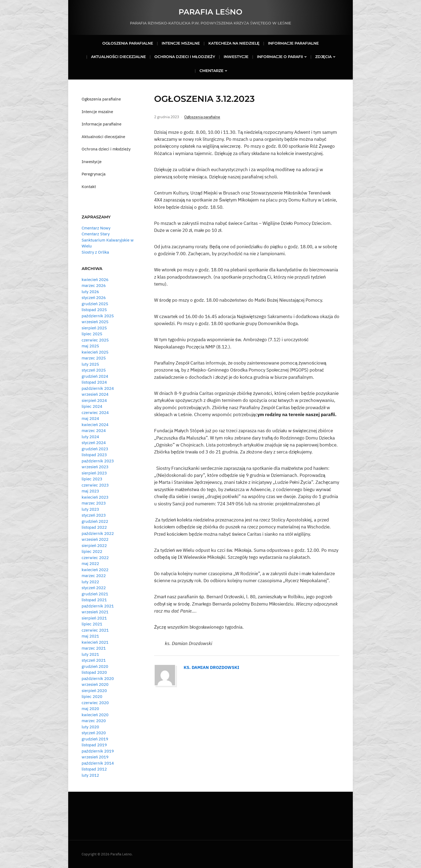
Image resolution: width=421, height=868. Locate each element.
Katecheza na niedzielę (234, 43)
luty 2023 (90, 509)
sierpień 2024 (94, 400)
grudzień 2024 (95, 376)
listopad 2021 (94, 600)
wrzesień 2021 (95, 612)
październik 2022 (98, 533)
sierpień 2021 (94, 618)
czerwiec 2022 (95, 558)
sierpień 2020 (94, 691)
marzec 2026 (94, 285)
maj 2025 (90, 346)
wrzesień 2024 (95, 394)
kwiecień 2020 (95, 715)
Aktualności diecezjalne (118, 57)
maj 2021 (90, 636)
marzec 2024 (94, 431)
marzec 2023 (94, 503)
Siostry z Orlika (95, 252)
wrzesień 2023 (95, 467)
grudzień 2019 (95, 739)
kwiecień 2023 (95, 497)
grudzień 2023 (95, 449)
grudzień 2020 (95, 666)
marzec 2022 (94, 576)
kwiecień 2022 (95, 570)
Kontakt (89, 187)
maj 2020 (90, 709)
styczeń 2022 (94, 588)
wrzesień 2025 (95, 322)
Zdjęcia (323, 57)
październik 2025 (98, 316)
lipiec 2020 (92, 696)
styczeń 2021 (94, 660)
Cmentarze (211, 71)
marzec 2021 (94, 648)
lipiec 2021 (92, 624)
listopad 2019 (94, 745)
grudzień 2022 (95, 521)
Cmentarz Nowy (96, 228)
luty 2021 (90, 654)
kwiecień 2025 (95, 352)
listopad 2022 (94, 527)
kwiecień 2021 (95, 642)
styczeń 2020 (94, 733)
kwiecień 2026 (95, 280)
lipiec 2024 (92, 406)
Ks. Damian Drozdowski (211, 667)
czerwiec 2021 (95, 630)
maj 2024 (90, 418)
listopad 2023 (94, 455)
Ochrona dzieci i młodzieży (185, 57)
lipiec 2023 (92, 479)
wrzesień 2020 (95, 684)
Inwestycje (236, 57)
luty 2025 (90, 364)
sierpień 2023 (94, 473)
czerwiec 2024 (95, 413)
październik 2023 (98, 461)
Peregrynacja (94, 174)
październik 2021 (98, 606)
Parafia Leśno (211, 12)
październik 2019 (98, 751)
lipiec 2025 (92, 334)
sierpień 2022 (94, 545)
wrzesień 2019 (95, 757)
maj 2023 (90, 491)
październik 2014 (98, 763)
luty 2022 (90, 582)
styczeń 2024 (94, 443)
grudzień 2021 (95, 594)
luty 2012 (90, 775)
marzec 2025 (94, 358)
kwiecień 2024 (95, 425)
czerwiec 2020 (95, 703)
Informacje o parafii (280, 57)
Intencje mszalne (181, 43)
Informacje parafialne (293, 43)
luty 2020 (90, 727)
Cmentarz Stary (96, 234)
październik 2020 (98, 678)
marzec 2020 (94, 721)
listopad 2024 (94, 382)
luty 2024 (90, 437)
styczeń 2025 (94, 370)
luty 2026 (90, 292)
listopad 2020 (94, 672)
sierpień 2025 (94, 328)
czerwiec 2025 (95, 340)
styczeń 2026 (94, 298)
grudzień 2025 (95, 304)
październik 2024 (98, 388)
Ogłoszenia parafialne (128, 43)
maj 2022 (90, 563)
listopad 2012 (94, 769)
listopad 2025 (94, 310)
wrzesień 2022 (95, 539)
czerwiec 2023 (95, 485)
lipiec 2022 (92, 551)
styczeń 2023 (94, 515)
